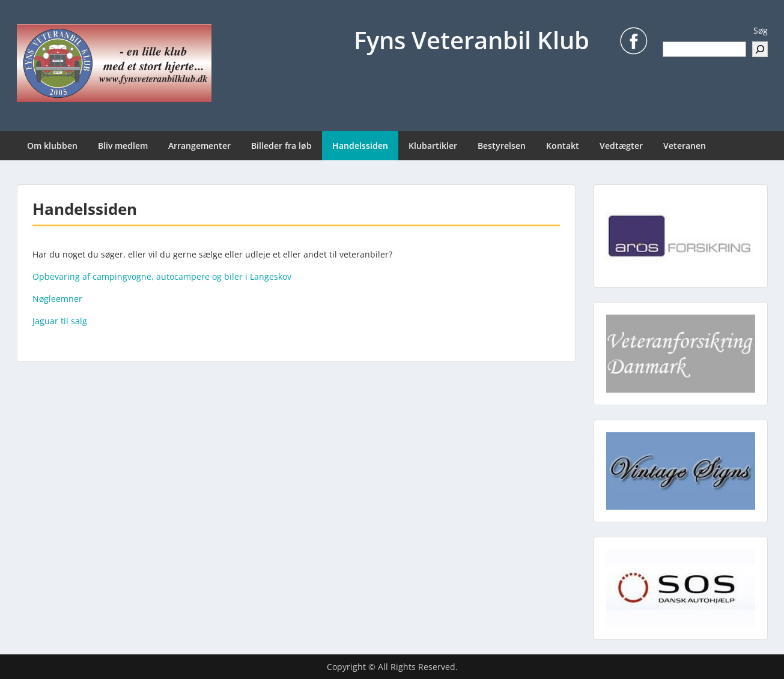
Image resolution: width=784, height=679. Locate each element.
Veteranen (685, 146)
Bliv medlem (123, 146)
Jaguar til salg (60, 321)
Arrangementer (199, 146)
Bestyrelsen (502, 146)
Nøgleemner (57, 299)
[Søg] (760, 49)
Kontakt (563, 146)
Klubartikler (433, 146)
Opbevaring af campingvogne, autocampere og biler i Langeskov (162, 276)
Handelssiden (360, 146)
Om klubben (52, 146)
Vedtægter (621, 146)
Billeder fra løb (281, 146)
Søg (761, 30)
